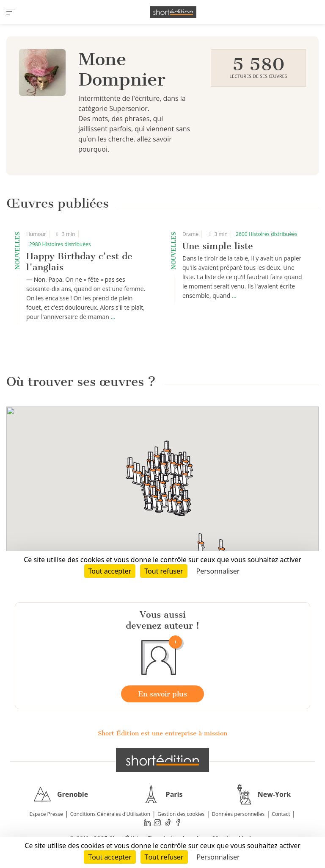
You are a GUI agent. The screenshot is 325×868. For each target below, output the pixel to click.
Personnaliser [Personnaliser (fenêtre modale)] (218, 857)
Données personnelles (238, 814)
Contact (281, 814)
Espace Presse (46, 814)
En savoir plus (162, 694)
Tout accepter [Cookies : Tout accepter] (110, 857)
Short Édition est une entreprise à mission (162, 733)
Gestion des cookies (181, 814)
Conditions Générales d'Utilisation (110, 814)
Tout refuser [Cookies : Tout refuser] (164, 857)
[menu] (11, 12)
